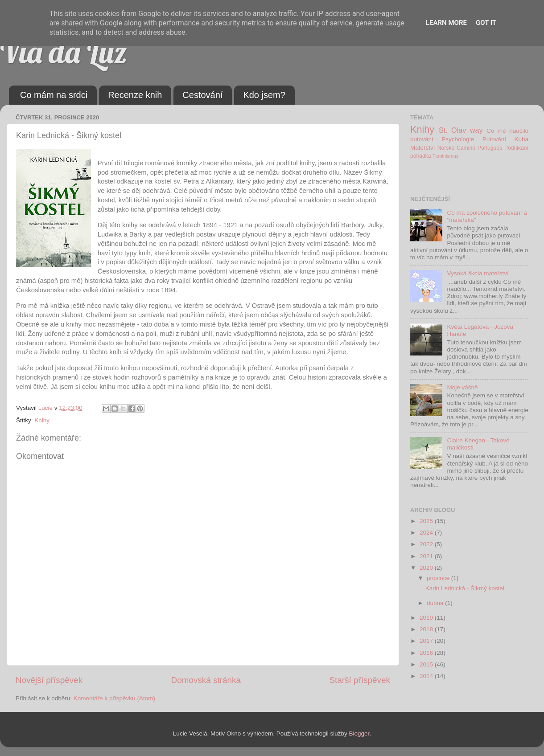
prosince (439, 578)
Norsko (446, 148)
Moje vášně (462, 387)
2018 (427, 629)
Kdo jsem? (264, 95)
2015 (427, 664)
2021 (427, 556)
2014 (427, 676)
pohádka (421, 156)
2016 (427, 653)
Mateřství (423, 148)
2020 (427, 568)
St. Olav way (461, 130)
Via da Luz (64, 52)
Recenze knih (135, 95)
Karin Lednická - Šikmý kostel (465, 588)
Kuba (521, 139)
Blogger (359, 734)
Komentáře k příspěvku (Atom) (114, 698)
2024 (427, 533)
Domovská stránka (206, 680)
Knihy (42, 420)
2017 (427, 641)
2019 (427, 618)
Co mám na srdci (54, 95)
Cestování (202, 95)
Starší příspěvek (360, 680)
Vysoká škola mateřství (478, 273)
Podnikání (516, 148)
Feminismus (445, 156)
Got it (486, 23)
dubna (436, 603)
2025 (427, 521)
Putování (494, 139)
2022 (427, 544)
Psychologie (458, 139)
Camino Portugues (479, 148)
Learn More (446, 23)
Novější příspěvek (49, 680)
